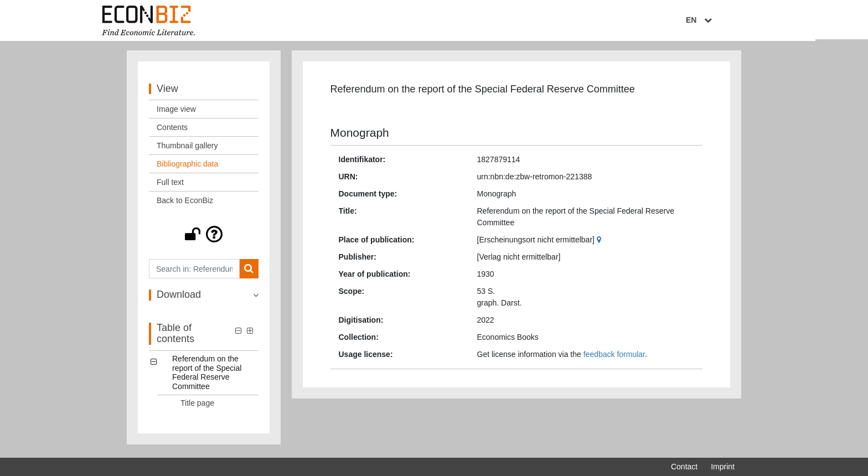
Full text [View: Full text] (170, 185)
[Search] (249, 271)
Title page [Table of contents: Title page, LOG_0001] (197, 405)
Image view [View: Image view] (176, 112)
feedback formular (614, 357)
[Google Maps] (600, 242)
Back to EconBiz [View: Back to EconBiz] (185, 203)
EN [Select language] (727, 20)
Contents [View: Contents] (172, 130)
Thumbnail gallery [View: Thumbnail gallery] (187, 148)
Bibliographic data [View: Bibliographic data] (187, 167)
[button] (204, 237)
